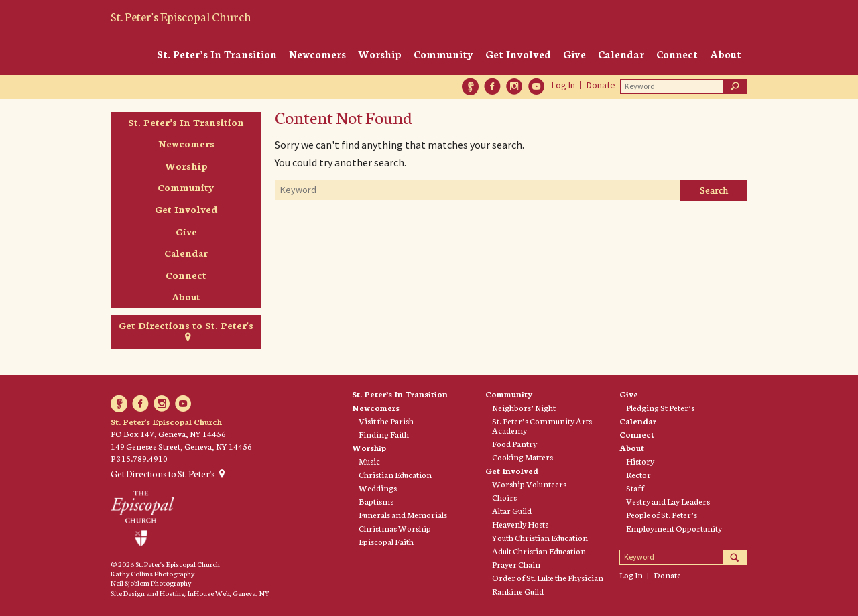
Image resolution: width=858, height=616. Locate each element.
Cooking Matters (523, 457)
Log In (563, 85)
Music (369, 461)
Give (574, 54)
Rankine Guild (518, 591)
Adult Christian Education (539, 551)
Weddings (378, 488)
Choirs (504, 497)
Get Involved (518, 54)
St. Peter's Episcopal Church (181, 16)
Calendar (621, 54)
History (640, 461)
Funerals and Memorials (403, 515)
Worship (380, 54)
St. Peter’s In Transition (217, 54)
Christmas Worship (395, 528)
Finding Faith (384, 434)
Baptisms (376, 501)
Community (443, 54)
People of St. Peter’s (662, 515)
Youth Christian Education (540, 538)
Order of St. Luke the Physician (548, 578)
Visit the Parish (386, 421)
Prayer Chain (516, 564)
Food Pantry (514, 444)
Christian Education (395, 475)
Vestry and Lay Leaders (668, 501)
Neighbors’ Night (524, 408)
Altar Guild (512, 511)
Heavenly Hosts (520, 524)
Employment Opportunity (674, 528)
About (726, 54)
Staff (635, 488)
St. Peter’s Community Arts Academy (542, 426)
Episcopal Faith (386, 542)
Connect (677, 54)
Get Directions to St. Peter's (186, 325)
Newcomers (317, 54)
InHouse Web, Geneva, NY (229, 593)
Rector (638, 475)
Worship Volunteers (529, 484)
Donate (601, 85)
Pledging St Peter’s (660, 408)
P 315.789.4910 (139, 458)
